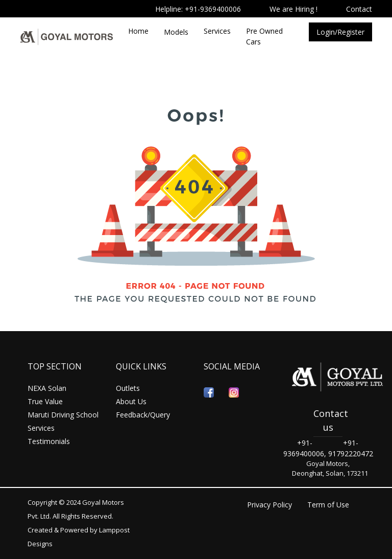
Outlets (128, 388)
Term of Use (328, 505)
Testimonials (49, 441)
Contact (359, 9)
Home (138, 31)
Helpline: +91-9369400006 (198, 9)
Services (217, 31)
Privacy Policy (269, 505)
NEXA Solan (47, 388)
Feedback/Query (143, 415)
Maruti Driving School (63, 415)
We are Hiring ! (293, 9)
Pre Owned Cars (264, 36)
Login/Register (340, 32)
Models (176, 32)
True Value (45, 401)
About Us (131, 401)
